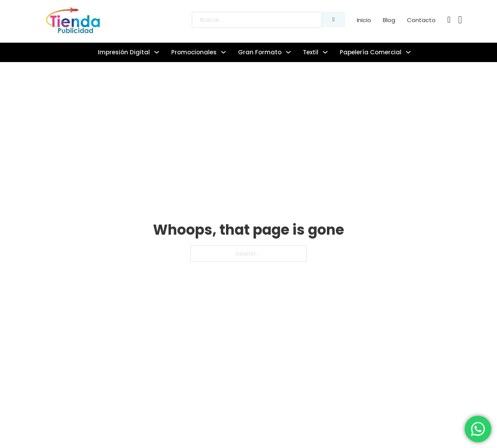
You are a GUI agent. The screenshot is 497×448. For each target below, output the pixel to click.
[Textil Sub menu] (325, 52)
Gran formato (260, 52)
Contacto (421, 20)
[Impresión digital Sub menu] (157, 52)
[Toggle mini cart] (460, 20)
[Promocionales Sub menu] (223, 52)
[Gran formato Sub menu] (288, 52)
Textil (311, 52)
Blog (389, 20)
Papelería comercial (371, 52)
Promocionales (194, 52)
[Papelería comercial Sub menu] (408, 52)
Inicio (364, 20)
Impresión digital (124, 52)
